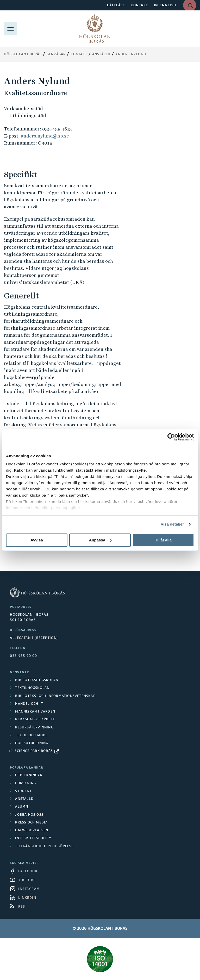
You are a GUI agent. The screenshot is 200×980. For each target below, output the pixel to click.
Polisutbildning (32, 743)
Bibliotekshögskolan (37, 680)
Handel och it (29, 704)
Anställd (24, 799)
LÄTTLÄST (116, 5)
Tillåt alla (163, 540)
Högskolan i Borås (23, 54)
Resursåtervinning (34, 728)
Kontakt (79, 54)
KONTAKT (139, 5)
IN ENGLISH (165, 5)
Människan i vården (35, 712)
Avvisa (37, 540)
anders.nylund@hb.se (45, 136)
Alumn (22, 807)
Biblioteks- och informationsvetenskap (55, 696)
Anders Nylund (131, 54)
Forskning (26, 783)
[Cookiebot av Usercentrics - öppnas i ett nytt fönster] (171, 437)
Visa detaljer (172, 524)
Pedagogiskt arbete (35, 720)
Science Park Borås (34, 751)
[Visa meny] (10, 29)
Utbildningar (29, 775)
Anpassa (100, 540)
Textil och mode (31, 735)
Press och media (31, 823)
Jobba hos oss (29, 815)
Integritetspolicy (33, 838)
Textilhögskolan (32, 688)
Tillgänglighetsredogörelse (44, 846)
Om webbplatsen (32, 831)
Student (23, 791)
